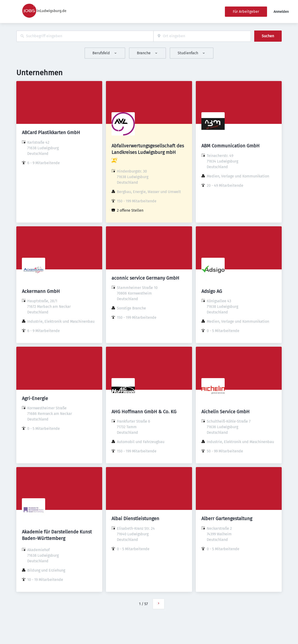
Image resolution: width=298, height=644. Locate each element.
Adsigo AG (212, 291)
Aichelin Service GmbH (225, 412)
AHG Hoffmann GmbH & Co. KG (144, 412)
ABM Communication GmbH (230, 146)
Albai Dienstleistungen (135, 519)
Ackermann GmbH (41, 291)
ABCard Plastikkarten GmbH (51, 132)
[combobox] (85, 36)
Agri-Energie (35, 398)
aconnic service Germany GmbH (145, 278)
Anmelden (281, 12)
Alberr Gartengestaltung (227, 519)
